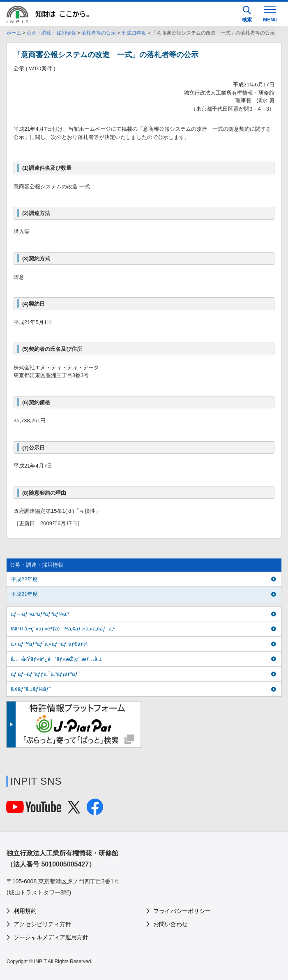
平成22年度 (24, 579)
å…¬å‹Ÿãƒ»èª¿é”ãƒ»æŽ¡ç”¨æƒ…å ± (56, 659)
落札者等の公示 (99, 33)
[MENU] (270, 13)
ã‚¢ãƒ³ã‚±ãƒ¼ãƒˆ (31, 689)
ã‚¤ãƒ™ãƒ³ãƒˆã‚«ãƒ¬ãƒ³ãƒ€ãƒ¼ (49, 644)
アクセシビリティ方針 (42, 924)
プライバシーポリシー (182, 911)
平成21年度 (134, 33)
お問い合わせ (170, 924)
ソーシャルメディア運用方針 (51, 937)
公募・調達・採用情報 (51, 33)
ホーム (14, 33)
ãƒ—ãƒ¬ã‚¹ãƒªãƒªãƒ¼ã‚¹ (40, 614)
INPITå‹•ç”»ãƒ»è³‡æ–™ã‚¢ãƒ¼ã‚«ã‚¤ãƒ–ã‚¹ (63, 629)
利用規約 (25, 911)
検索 (247, 14)
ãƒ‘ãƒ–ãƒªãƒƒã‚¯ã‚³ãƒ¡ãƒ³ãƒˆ (45, 674)
